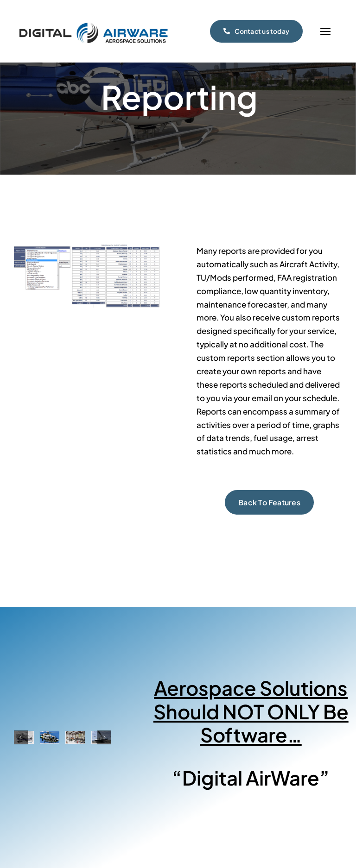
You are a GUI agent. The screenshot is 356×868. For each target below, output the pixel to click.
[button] (21, 737)
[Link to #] (325, 32)
